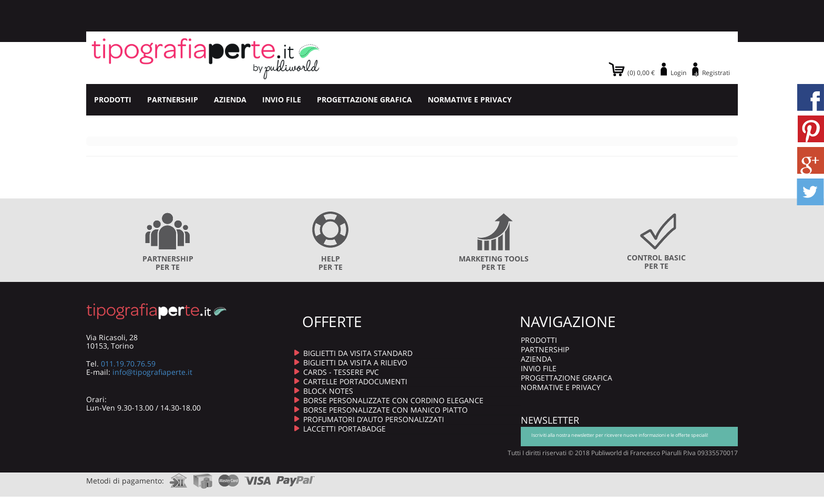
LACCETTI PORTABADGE (344, 429)
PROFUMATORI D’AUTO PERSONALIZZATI (374, 419)
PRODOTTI (113, 99)
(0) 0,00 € (641, 73)
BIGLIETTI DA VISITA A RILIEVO (355, 363)
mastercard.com (229, 477)
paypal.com (296, 477)
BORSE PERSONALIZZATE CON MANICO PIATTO (385, 410)
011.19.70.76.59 (128, 364)
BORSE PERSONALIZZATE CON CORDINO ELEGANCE (393, 400)
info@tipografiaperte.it (152, 372)
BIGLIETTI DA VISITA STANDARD (358, 353)
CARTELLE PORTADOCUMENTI (355, 381)
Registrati (716, 73)
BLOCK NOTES (328, 391)
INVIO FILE (282, 99)
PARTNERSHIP (173, 99)
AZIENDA (230, 99)
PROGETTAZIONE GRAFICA (364, 99)
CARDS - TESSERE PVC (341, 372)
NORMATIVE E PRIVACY (470, 99)
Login (678, 73)
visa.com (258, 477)
